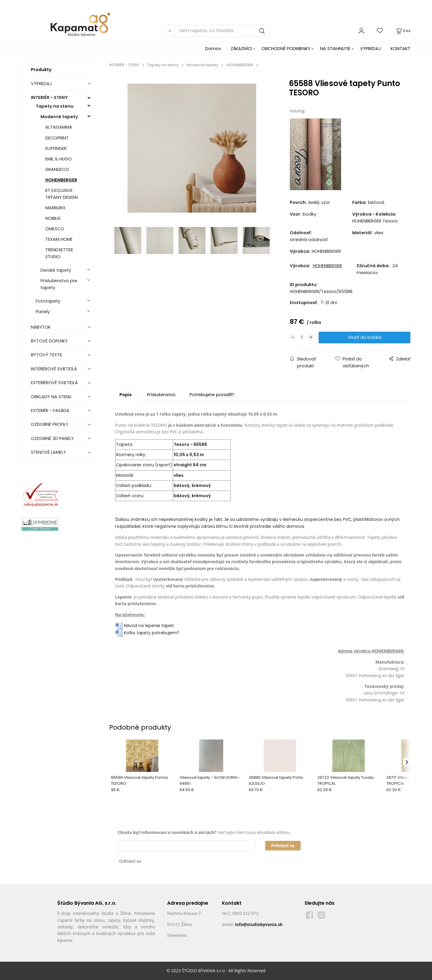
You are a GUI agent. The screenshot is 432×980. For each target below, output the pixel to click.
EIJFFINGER (56, 148)
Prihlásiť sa (283, 846)
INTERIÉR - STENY (49, 97)
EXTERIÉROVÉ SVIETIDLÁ (54, 383)
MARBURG (55, 208)
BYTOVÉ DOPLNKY (49, 341)
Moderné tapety (59, 117)
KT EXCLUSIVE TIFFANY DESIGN (61, 194)
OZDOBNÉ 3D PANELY (52, 438)
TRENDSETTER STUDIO (59, 253)
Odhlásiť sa (130, 861)
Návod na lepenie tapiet (149, 626)
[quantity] (302, 338)
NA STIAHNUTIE (335, 49)
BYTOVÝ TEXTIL (47, 355)
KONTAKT (400, 49)
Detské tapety (56, 270)
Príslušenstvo (161, 395)
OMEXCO (55, 229)
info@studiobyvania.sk (259, 924)
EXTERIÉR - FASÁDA (50, 411)
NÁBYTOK (41, 327)
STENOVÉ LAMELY (48, 452)
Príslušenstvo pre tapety (59, 284)
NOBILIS (53, 218)
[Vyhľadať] (169, 31)
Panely (43, 312)
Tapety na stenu (55, 106)
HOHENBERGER (61, 180)
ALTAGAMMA (59, 127)
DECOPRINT (57, 138)
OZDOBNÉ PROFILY (50, 424)
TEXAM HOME (59, 239)
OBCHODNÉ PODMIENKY (286, 49)
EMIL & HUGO (58, 159)
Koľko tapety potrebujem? (147, 633)
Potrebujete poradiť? (212, 395)
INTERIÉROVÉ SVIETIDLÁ (54, 369)
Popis (126, 395)
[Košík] (403, 31)
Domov (213, 49)
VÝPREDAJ (370, 49)
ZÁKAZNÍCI (241, 49)
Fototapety (48, 301)
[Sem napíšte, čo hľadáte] (223, 31)
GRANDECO (57, 169)
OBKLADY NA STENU (51, 397)
